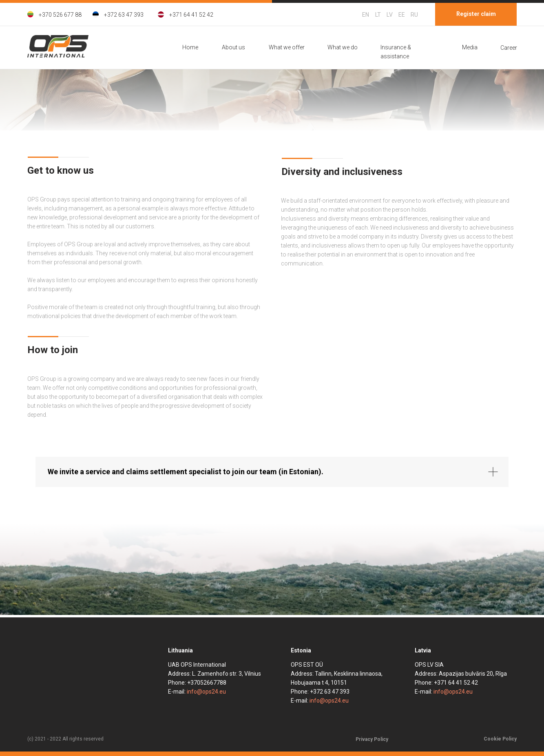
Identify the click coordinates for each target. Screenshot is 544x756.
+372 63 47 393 (124, 15)
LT (378, 15)
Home (190, 47)
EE (402, 15)
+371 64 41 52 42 (191, 15)
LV (390, 15)
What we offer (287, 47)
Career (509, 48)
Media (470, 47)
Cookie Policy (500, 739)
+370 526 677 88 (60, 15)
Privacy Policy (372, 739)
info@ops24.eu (206, 692)
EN (366, 15)
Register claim (476, 14)
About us (233, 47)
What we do (343, 47)
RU (414, 15)
